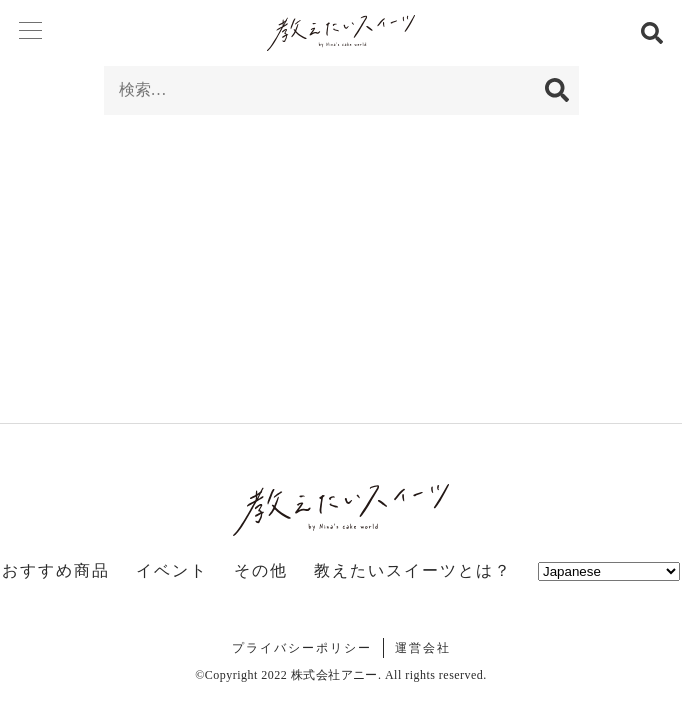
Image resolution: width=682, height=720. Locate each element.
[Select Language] (609, 571)
